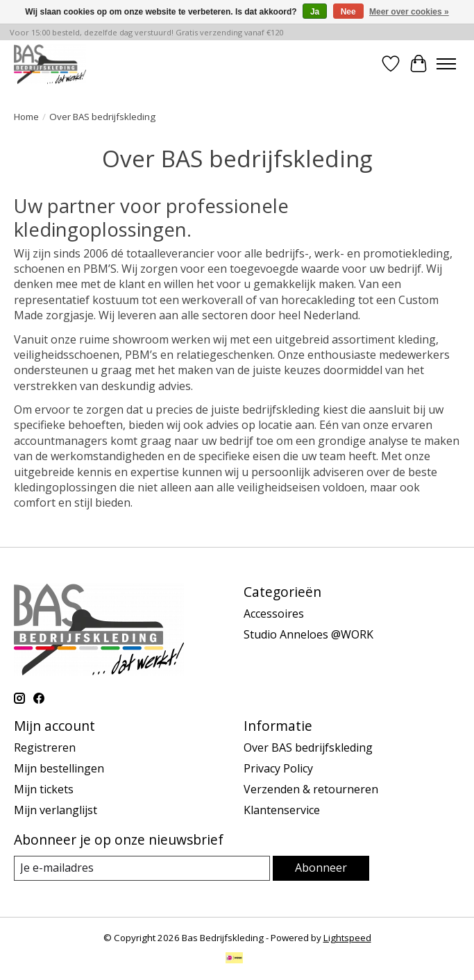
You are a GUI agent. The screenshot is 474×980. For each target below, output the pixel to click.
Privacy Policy (278, 768)
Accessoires (274, 614)
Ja (315, 12)
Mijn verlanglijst (56, 810)
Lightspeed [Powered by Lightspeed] (347, 938)
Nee (348, 12)
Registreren (45, 747)
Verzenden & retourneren (311, 789)
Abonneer (321, 868)
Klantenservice (282, 810)
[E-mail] (142, 868)
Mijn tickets (44, 789)
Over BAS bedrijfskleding (308, 747)
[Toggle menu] (446, 64)
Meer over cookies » (409, 12)
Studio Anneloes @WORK (308, 634)
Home (26, 117)
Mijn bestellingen (59, 768)
